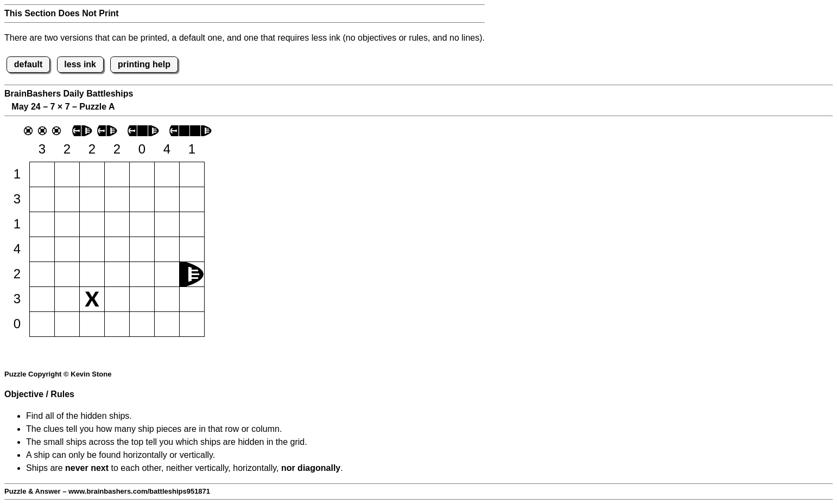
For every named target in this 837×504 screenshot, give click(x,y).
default (28, 64)
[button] (42, 174)
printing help (144, 64)
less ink (80, 64)
